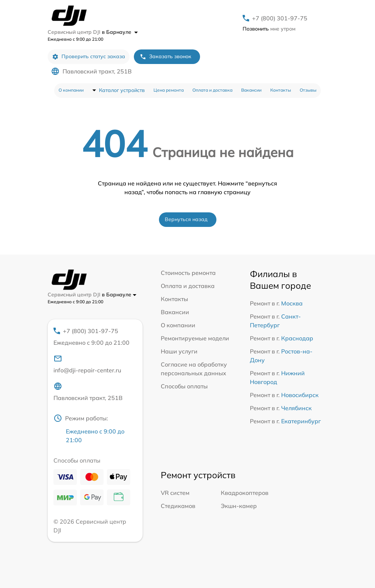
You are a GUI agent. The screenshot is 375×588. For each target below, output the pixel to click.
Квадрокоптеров (245, 493)
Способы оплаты (184, 386)
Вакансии (251, 90)
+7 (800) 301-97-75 (280, 18)
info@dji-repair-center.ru (87, 364)
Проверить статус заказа (89, 57)
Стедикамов (178, 506)
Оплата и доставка (212, 90)
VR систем (175, 493)
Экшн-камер (239, 506)
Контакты (281, 90)
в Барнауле (120, 32)
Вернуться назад (186, 219)
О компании (71, 90)
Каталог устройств (122, 90)
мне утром (269, 29)
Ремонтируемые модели (195, 338)
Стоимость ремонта (188, 273)
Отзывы (308, 90)
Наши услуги (179, 351)
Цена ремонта (169, 90)
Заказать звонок (165, 57)
